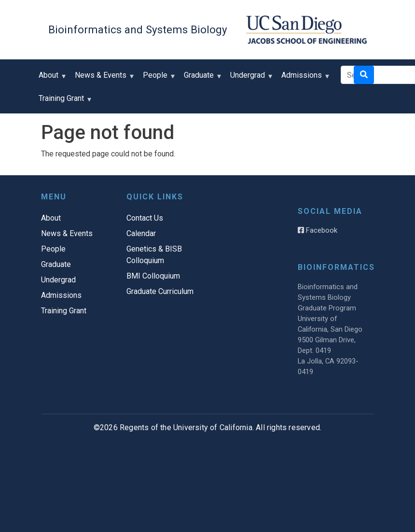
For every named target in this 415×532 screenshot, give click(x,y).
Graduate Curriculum (160, 291)
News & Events (103, 78)
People (157, 78)
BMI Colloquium (153, 276)
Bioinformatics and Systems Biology (138, 29)
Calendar (141, 233)
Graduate (201, 78)
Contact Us (145, 218)
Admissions (304, 78)
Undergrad (250, 78)
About (51, 78)
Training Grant (63, 102)
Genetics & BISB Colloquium (154, 255)
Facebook (318, 230)
